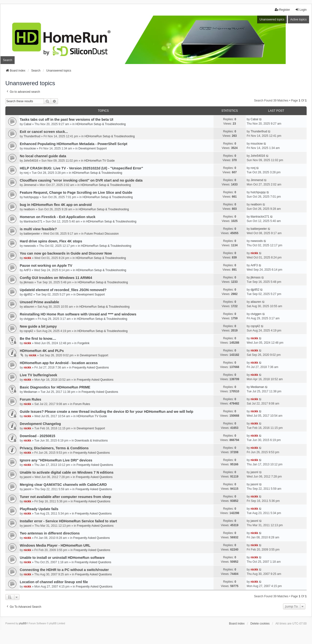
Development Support (93, 148)
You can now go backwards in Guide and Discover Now (66, 253)
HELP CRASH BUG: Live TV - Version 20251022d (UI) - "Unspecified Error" (81, 168)
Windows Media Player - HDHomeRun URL (55, 545)
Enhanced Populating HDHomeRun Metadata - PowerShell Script (73, 144)
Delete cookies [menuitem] (260, 624)
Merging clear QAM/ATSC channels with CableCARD (63, 485)
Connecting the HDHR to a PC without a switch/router (64, 570)
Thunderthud (32, 136)
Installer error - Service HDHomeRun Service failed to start (68, 521)
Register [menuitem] (282, 10)
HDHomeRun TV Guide (99, 161)
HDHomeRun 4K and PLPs (42, 351)
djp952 (28, 294)
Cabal (27, 124)
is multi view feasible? (38, 229)
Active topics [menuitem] (298, 19)
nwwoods (30, 246)
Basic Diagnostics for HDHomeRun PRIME (55, 387)
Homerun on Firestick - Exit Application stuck (58, 217)
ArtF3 (27, 270)
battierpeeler (32, 234)
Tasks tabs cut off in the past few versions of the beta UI (67, 120)
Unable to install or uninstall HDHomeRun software (62, 558)
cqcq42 (28, 331)
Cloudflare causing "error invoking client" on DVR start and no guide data (81, 180)
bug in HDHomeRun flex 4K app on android (56, 205)
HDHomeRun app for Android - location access (59, 363)
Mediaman (30, 392)
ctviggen (29, 319)
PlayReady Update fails (39, 509)
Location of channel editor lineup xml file (54, 582)
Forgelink (83, 343)
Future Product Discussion (102, 234)
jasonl (27, 477)
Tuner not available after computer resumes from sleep (65, 497)
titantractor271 (33, 221)
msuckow (30, 148)
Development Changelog (40, 424)
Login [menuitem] (301, 10)
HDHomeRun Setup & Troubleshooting (101, 124)
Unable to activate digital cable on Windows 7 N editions (67, 472)
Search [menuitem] (8, 60)
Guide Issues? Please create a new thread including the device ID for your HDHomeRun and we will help (107, 412)
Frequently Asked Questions (90, 368)
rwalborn (29, 209)
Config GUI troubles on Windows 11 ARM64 (56, 278)
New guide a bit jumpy (38, 326)
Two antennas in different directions (50, 533)
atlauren (29, 307)
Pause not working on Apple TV (46, 266)
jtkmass (29, 282)
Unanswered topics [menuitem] (272, 19)
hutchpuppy (31, 197)
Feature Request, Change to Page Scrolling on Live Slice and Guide (76, 193)
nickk (27, 258)
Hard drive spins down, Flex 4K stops (51, 241)
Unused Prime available (39, 302)
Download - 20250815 (38, 436)
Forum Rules (30, 399)
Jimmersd (30, 185)
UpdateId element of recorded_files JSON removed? (63, 290)
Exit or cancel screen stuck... (44, 132)
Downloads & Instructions (91, 441)
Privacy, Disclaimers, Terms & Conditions (54, 448)
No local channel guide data (43, 156)
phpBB (23, 623)
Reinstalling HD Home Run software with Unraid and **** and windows (78, 314)
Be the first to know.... (38, 339)
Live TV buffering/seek (39, 375)
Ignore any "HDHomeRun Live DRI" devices (56, 460)
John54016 (31, 161)
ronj (26, 173)
